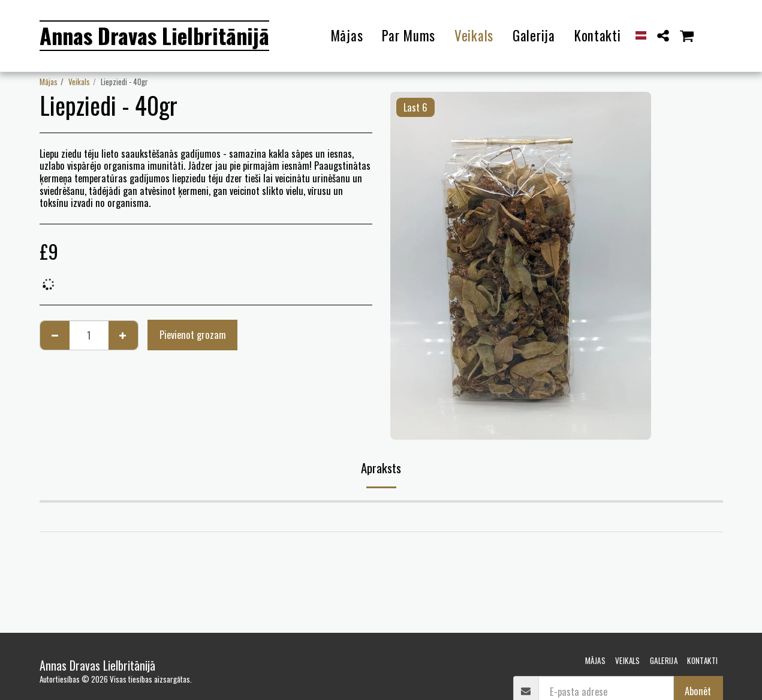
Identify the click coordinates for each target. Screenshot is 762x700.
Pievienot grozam (193, 334)
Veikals (79, 82)
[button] (663, 36)
